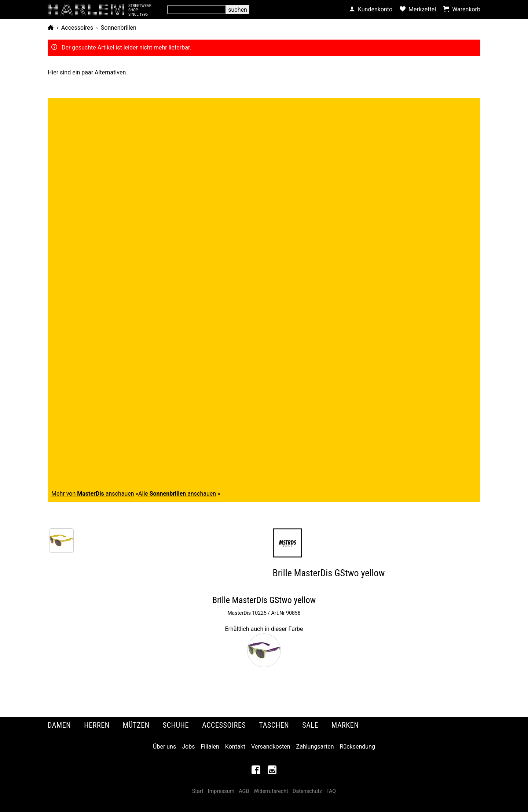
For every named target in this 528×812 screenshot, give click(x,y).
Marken (345, 725)
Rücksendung (357, 747)
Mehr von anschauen (93, 494)
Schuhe (176, 725)
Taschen (274, 725)
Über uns (164, 747)
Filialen (210, 747)
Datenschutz (307, 791)
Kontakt (235, 747)
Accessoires (77, 28)
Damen (59, 725)
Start (198, 791)
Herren (97, 725)
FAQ (331, 791)
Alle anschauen (177, 494)
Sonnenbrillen (119, 28)
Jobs (188, 747)
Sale (310, 725)
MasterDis (239, 613)
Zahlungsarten (315, 747)
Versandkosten (271, 747)
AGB (244, 791)
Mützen (136, 725)
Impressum (221, 791)
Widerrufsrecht (271, 791)
